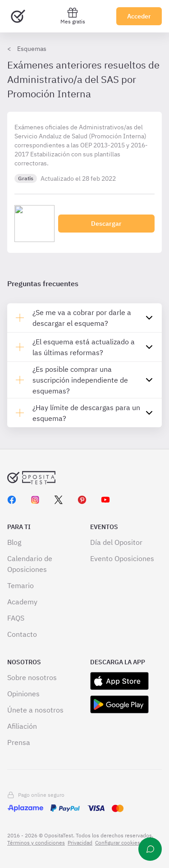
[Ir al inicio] (18, 16)
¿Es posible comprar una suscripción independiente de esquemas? (80, 380)
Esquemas (32, 49)
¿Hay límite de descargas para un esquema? (86, 413)
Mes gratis (73, 16)
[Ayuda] (150, 849)
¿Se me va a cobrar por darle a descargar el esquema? (82, 318)
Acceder (139, 16)
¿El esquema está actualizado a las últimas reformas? (84, 347)
